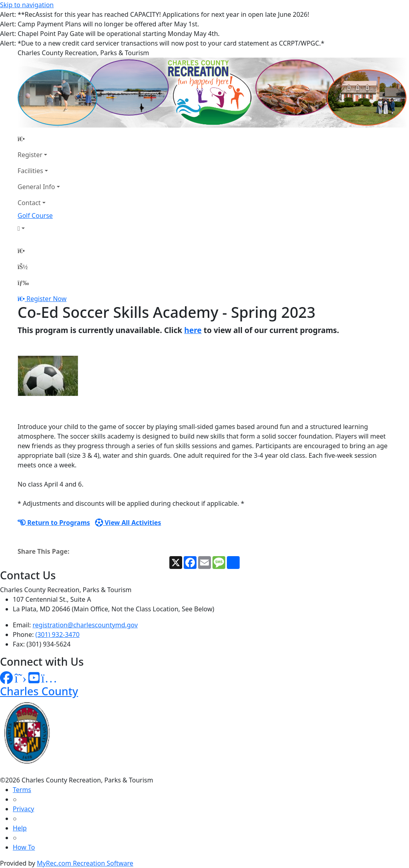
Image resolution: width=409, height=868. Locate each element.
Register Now (46, 299)
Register (30, 155)
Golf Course (35, 216)
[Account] (39, 228)
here (193, 330)
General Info (36, 187)
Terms (22, 790)
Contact (29, 203)
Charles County (39, 691)
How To (24, 847)
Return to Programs (54, 523)
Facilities (30, 171)
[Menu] (23, 283)
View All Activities (128, 523)
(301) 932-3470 (58, 635)
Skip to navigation (27, 5)
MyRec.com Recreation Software (85, 863)
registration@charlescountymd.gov (85, 625)
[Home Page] (39, 139)
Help (20, 828)
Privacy (23, 809)
